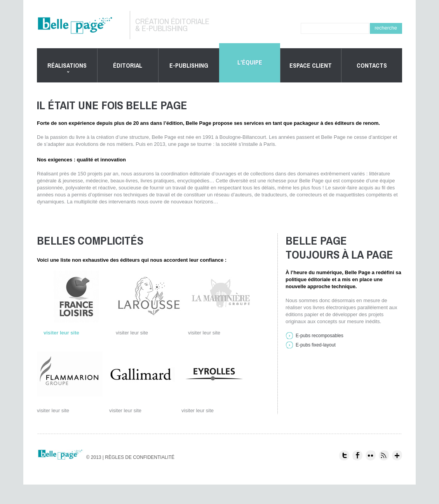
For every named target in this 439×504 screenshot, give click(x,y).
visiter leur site (61, 333)
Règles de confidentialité (140, 457)
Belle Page (81, 25)
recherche (386, 28)
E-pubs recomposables (320, 336)
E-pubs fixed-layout (316, 345)
